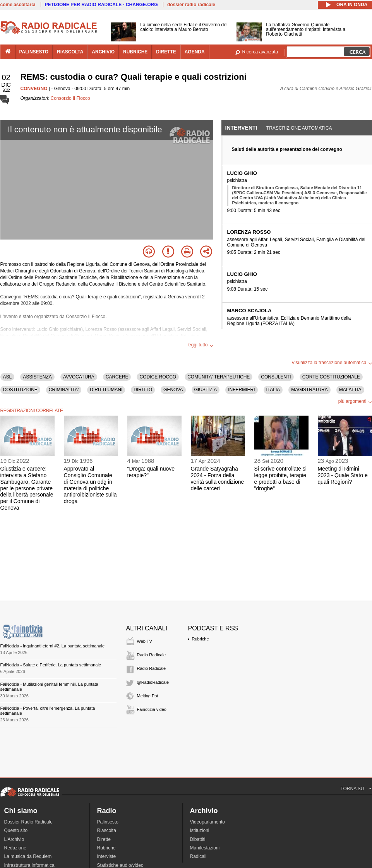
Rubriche (201, 639)
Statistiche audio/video (120, 865)
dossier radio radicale (191, 5)
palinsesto (34, 52)
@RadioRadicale (153, 682)
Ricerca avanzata (260, 52)
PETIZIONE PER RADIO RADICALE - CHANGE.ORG (101, 5)
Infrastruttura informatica (29, 865)
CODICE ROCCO (158, 377)
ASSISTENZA (37, 377)
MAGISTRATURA (309, 390)
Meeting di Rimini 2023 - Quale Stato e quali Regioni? (343, 475)
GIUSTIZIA (206, 390)
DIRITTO (143, 390)
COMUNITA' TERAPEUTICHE (219, 377)
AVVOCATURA (79, 377)
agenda (195, 52)
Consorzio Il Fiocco (70, 98)
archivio (103, 52)
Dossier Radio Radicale (28, 822)
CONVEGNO (34, 89)
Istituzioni (200, 830)
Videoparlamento (208, 822)
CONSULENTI (276, 377)
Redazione (15, 848)
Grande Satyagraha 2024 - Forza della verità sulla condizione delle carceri (218, 478)
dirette (166, 52)
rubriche (135, 52)
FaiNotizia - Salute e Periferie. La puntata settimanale (51, 665)
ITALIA (273, 390)
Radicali (198, 856)
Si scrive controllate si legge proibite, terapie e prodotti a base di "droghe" (280, 478)
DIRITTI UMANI (106, 390)
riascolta (70, 52)
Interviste (107, 856)
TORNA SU (352, 789)
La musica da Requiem (28, 856)
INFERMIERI (241, 390)
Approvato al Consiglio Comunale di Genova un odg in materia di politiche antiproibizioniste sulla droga (90, 485)
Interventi (241, 128)
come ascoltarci (18, 5)
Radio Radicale (152, 655)
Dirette (104, 839)
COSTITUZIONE (20, 390)
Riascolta (107, 830)
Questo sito (16, 830)
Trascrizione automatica (299, 128)
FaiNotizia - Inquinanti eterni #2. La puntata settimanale (53, 646)
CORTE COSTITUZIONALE (331, 377)
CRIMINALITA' (64, 390)
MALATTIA (350, 390)
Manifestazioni (205, 848)
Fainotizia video (152, 709)
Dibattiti (198, 839)
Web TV (145, 641)
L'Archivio (14, 839)
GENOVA (173, 390)
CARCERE (117, 377)
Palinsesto (108, 822)
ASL (8, 377)
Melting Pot (148, 696)
